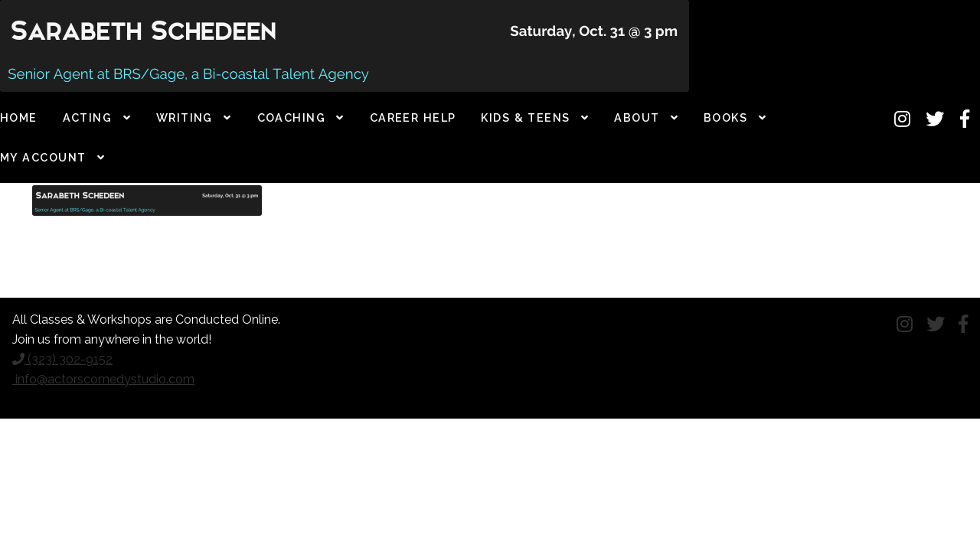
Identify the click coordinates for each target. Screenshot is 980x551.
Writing (185, 117)
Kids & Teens (525, 117)
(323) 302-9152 (62, 359)
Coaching (292, 117)
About (637, 117)
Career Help (413, 117)
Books (725, 117)
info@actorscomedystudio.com (103, 379)
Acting (88, 117)
